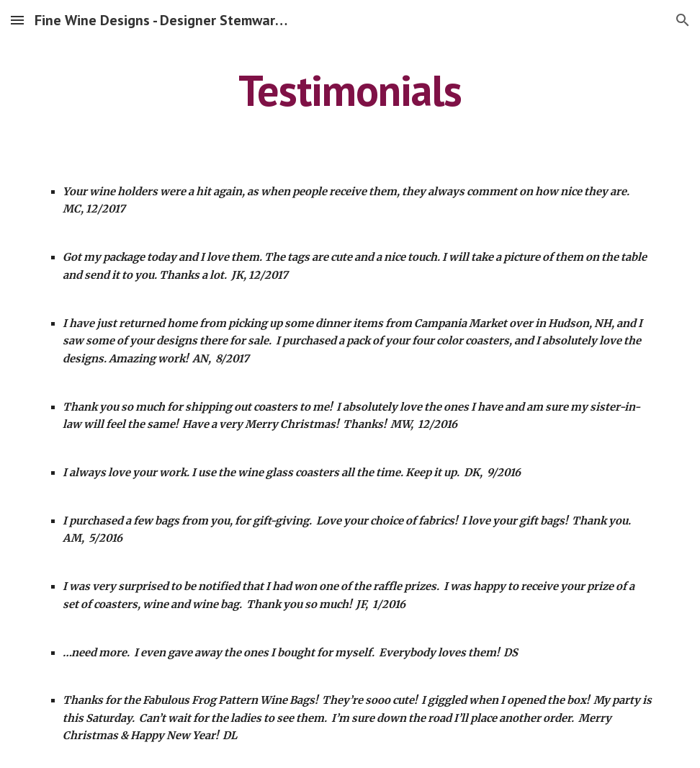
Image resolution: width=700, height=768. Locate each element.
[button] (17, 20)
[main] (350, 90)
